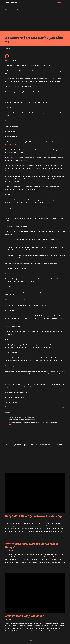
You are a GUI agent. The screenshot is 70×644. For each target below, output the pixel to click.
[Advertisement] (35, 20)
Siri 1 (6, 60)
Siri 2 (10, 60)
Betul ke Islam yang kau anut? (24, 616)
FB (17, 9)
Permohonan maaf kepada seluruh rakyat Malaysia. (31, 545)
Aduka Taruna (11, 2)
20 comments (12, 635)
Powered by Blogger (35, 640)
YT (22, 9)
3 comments (12, 535)
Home (6, 9)
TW (12, 9)
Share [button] (62, 407)
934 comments (12, 566)
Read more (63, 535)
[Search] (59, 2)
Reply (10, 424)
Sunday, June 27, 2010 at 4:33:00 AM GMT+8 (25, 417)
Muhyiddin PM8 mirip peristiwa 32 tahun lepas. (35, 516)
